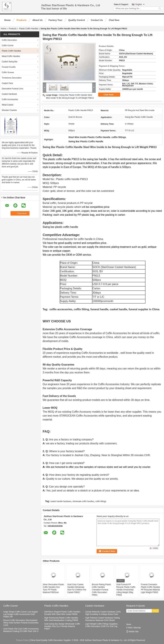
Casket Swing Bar (10, 62)
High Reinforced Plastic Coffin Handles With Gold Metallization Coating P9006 (61, 619)
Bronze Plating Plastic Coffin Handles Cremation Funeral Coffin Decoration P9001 (101, 590)
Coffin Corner (8, 45)
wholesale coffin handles (83, 501)
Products (22, 20)
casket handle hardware (61, 501)
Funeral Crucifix (9, 67)
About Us (38, 20)
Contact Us (97, 20)
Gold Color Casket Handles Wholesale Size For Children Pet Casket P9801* (77, 588)
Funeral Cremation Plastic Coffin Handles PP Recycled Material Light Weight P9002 (150, 588)
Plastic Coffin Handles (29, 29)
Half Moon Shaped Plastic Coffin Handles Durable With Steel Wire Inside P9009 (62, 613)
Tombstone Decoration (12, 78)
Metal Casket (8, 105)
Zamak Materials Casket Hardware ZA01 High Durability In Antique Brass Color (103, 613)
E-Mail (129, 628)
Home (7, 20)
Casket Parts (7, 83)
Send (155, 611)
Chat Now (114, 20)
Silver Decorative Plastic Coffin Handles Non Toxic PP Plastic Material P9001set (53, 588)
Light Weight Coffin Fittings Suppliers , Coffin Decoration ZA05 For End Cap (102, 625)
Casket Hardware (9, 94)
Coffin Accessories (10, 99)
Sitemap (137, 628)
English (140, 4)
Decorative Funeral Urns (12, 89)
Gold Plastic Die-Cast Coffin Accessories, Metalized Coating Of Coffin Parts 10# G (21, 630)
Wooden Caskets (9, 110)
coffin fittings (101, 501)
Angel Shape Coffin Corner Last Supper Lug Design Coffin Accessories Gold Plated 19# (21, 614)
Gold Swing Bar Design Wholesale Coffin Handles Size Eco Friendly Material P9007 (62, 626)
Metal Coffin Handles (11, 56)
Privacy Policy (22, 640)
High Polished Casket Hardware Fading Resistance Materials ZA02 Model (102, 619)
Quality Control (77, 20)
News (129, 624)
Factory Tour (56, 20)
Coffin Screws (8, 72)
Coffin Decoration (9, 40)
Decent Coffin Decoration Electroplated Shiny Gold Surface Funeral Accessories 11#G (21, 623)
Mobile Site (132, 632)
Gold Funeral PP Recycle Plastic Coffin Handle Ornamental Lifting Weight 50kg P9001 (126, 590)
